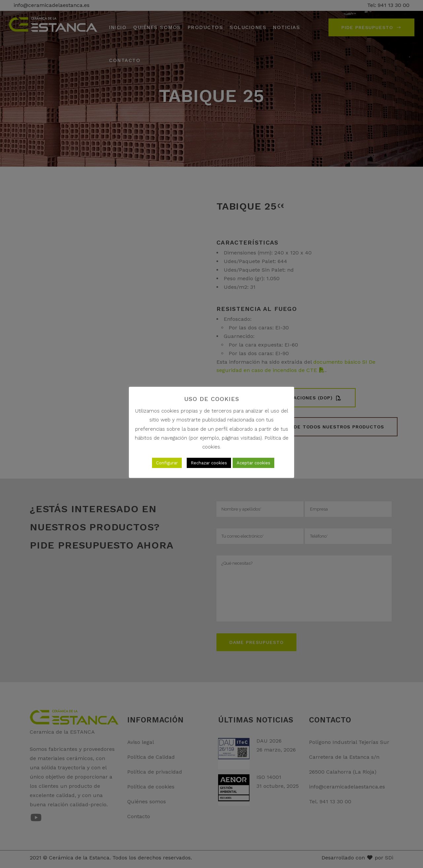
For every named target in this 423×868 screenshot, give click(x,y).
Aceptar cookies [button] (253, 463)
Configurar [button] (167, 463)
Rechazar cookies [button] (209, 463)
